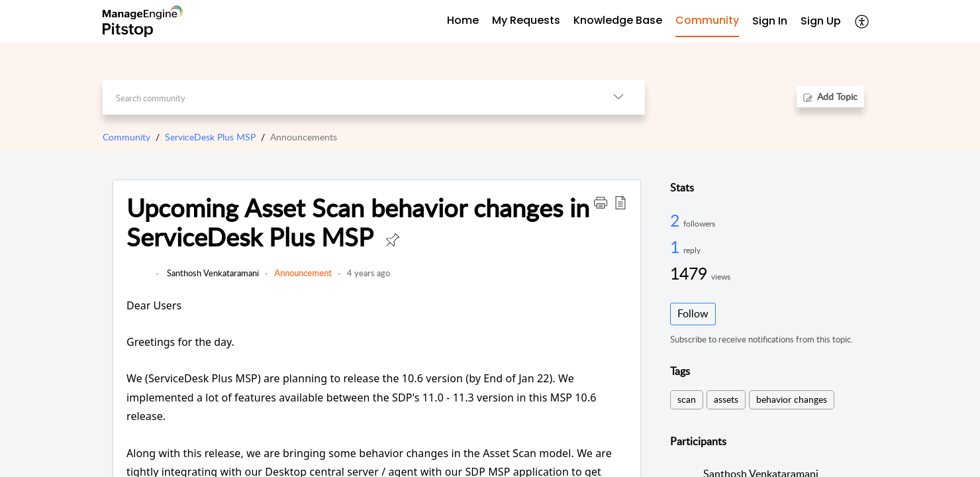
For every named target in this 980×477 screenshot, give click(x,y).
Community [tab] (707, 20)
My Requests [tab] (526, 20)
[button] (862, 21)
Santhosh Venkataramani (212, 273)
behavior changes (792, 399)
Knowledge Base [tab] (618, 20)
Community (126, 137)
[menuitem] (770, 22)
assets (726, 399)
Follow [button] (693, 313)
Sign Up (821, 21)
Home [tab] (463, 20)
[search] (347, 97)
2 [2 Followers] (677, 220)
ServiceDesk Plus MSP (210, 137)
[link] (138, 280)
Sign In (770, 21)
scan (687, 399)
